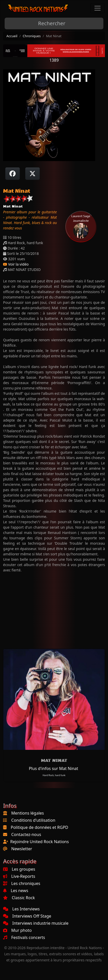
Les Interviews (21, 909)
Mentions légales (28, 813)
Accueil (12, 36)
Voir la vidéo (16, 264)
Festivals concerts (24, 937)
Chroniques (32, 36)
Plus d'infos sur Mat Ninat (54, 768)
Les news (16, 891)
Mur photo (17, 930)
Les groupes (19, 869)
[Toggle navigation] (98, 8)
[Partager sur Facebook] (13, 174)
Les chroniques (22, 883)
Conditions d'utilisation (33, 820)
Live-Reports (19, 876)
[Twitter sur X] (33, 174)
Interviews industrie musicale (36, 923)
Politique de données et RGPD (40, 827)
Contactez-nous (26, 834)
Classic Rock (19, 898)
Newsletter (22, 849)
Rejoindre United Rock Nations (40, 842)
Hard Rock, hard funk (54, 775)
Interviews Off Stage (27, 916)
